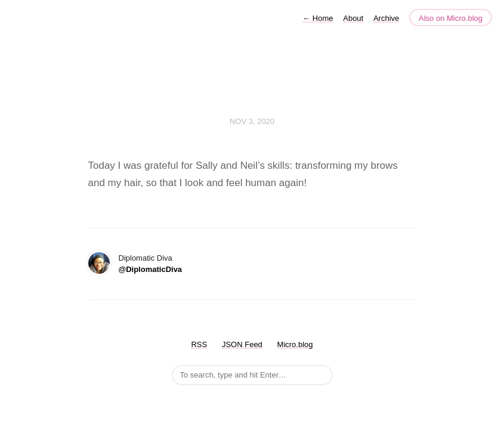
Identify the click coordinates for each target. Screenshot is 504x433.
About (353, 18)
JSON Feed (242, 344)
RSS (199, 344)
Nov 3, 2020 (252, 121)
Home (318, 18)
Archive (386, 18)
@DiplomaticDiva (151, 269)
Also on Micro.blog (451, 18)
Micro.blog (295, 344)
